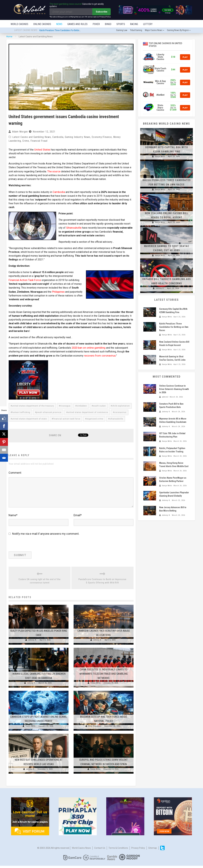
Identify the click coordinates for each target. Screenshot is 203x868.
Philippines (58, 290)
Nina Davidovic (95, 728)
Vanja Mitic (96, 685)
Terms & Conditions (118, 850)
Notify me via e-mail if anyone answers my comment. (44, 536)
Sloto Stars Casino (160, 108)
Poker (96, 24)
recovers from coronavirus (99, 353)
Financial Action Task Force (24, 279)
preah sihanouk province (49, 410)
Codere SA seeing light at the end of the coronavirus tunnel (40, 583)
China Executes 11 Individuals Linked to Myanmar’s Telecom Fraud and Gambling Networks (104, 676)
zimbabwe (82, 403)
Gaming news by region (178, 31)
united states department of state (29, 416)
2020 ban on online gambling (88, 346)
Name (13, 517)
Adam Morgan (20, 132)
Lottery (148, 24)
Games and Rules (77, 24)
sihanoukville (116, 416)
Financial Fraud (39, 141)
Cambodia (58, 137)
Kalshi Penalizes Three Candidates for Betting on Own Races (67, 31)
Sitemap (153, 850)
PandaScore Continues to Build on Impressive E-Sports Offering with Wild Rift (102, 583)
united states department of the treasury (33, 403)
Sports (121, 24)
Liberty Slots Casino (160, 57)
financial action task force (67, 416)
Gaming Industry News (78, 137)
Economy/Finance (102, 137)
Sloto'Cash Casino (160, 70)
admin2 (165, 397)
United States (42, 150)
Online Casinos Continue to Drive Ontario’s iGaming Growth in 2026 (174, 389)
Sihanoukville (75, 227)
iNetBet (160, 95)
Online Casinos (42, 24)
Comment (15, 470)
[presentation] (30, 547)
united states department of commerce (88, 410)
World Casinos (19, 24)
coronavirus (120, 410)
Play (185, 57)
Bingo (108, 24)
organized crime (95, 416)
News (59, 24)
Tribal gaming (136, 31)
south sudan (99, 403)
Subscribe (102, 12)
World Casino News (81, 850)
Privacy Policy (138, 850)
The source (53, 171)
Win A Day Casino (160, 83)
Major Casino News (154, 31)
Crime (26, 141)
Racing (134, 24)
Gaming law (122, 31)
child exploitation (121, 403)
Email (78, 517)
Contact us (100, 850)
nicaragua (65, 403)
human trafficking (21, 410)
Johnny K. (33, 642)
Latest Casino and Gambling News (32, 137)
